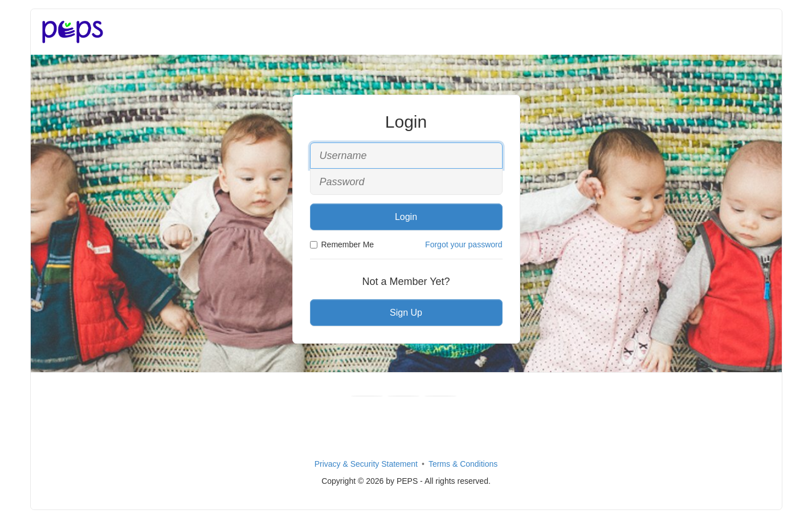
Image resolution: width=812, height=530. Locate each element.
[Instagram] (440, 396)
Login (406, 217)
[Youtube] (403, 396)
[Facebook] (367, 396)
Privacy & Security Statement (366, 464)
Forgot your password (464, 244)
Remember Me (342, 244)
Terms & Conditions (463, 464)
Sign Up (406, 313)
